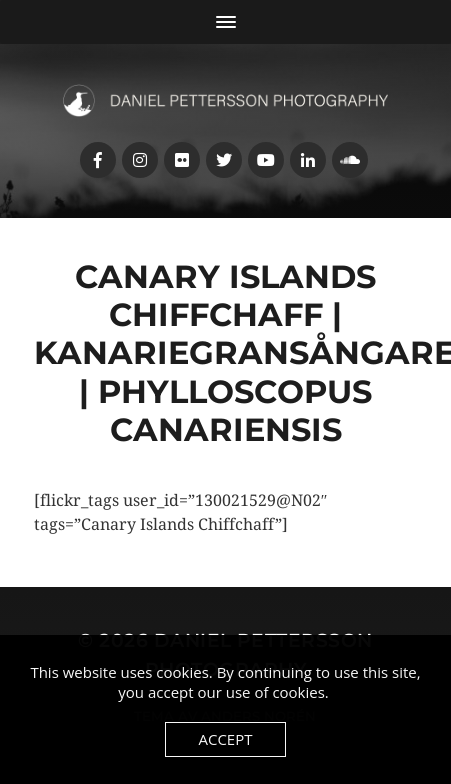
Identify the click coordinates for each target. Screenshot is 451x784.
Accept (225, 739)
